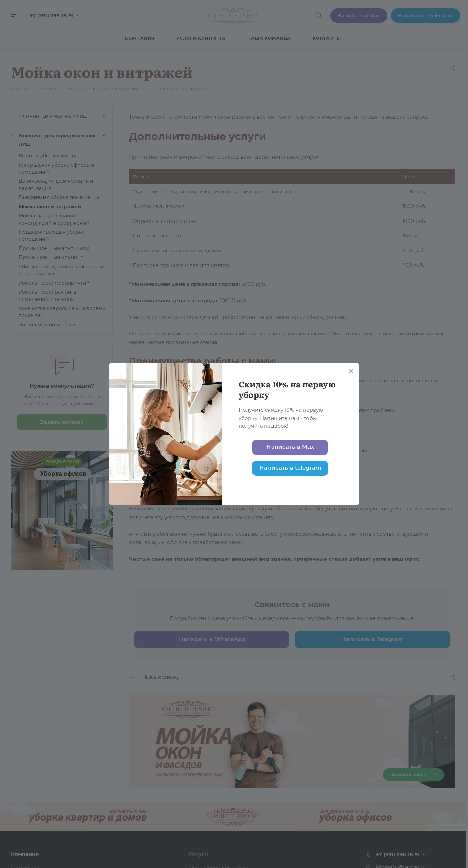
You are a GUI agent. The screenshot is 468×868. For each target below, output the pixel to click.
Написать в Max (290, 447)
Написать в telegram (290, 468)
